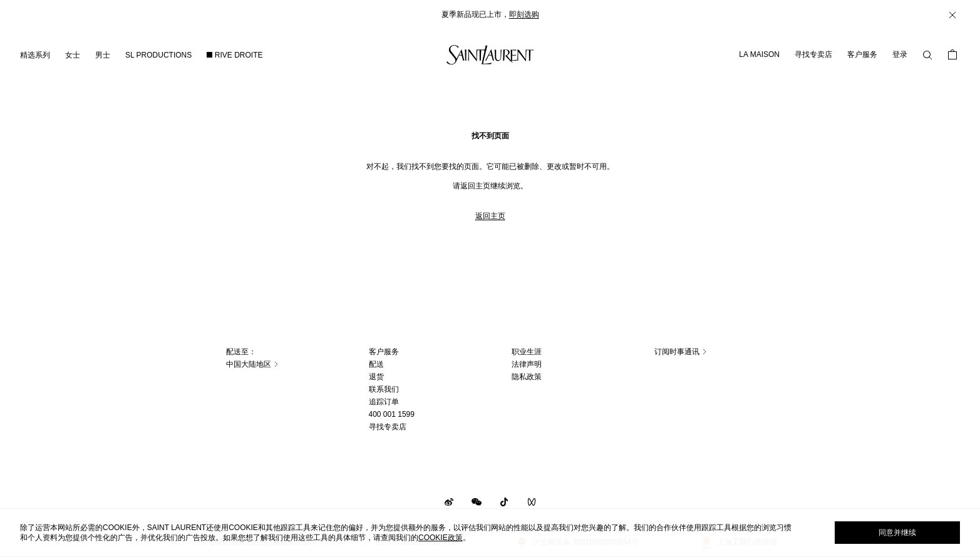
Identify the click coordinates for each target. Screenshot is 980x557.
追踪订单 (384, 402)
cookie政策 (441, 538)
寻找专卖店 (813, 54)
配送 (376, 364)
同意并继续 (897, 533)
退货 (376, 377)
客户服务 (862, 54)
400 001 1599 (392, 414)
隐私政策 (527, 377)
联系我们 (384, 389)
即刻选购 (524, 14)
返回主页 (490, 216)
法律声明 (527, 364)
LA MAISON (759, 54)
